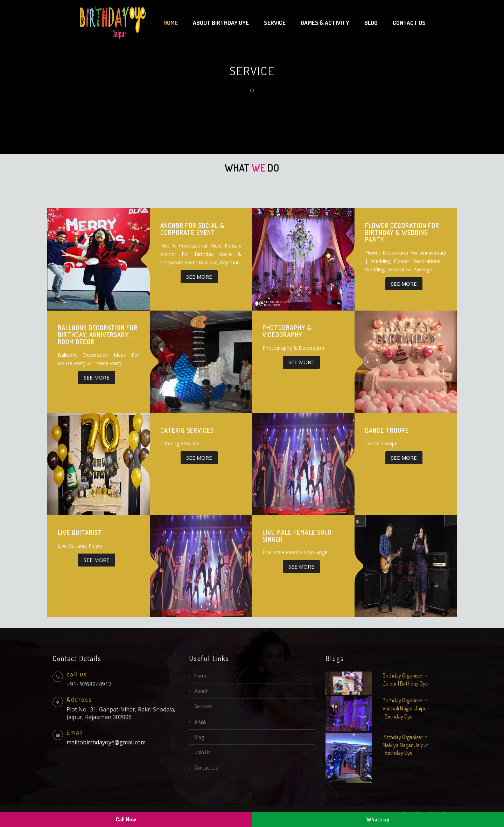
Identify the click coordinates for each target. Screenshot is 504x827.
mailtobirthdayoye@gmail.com (106, 742)
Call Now (126, 819)
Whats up (378, 819)
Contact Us (206, 767)
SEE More (199, 277)
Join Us (202, 752)
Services (203, 706)
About (201, 691)
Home (171, 23)
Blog (371, 23)
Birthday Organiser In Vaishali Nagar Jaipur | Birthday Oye (405, 708)
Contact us (409, 23)
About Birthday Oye (221, 23)
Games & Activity (325, 23)
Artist (200, 722)
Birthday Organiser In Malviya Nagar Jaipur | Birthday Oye (405, 745)
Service (275, 23)
